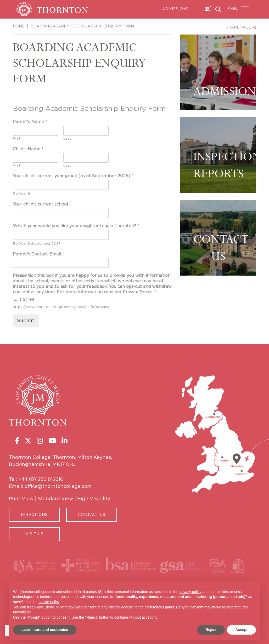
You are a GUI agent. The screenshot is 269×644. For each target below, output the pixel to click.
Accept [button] (241, 630)
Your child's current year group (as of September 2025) (73, 176)
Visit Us (34, 534)
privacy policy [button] (190, 592)
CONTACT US (92, 515)
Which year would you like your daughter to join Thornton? (76, 226)
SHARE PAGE (238, 27)
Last (67, 139)
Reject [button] (211, 630)
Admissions (176, 9)
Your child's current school (42, 204)
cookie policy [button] (49, 602)
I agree (27, 299)
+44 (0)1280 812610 (41, 480)
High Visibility (94, 499)
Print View (21, 499)
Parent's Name (30, 122)
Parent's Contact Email (38, 254)
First (17, 139)
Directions (34, 515)
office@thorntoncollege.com (58, 487)
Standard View (55, 499)
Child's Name (28, 149)
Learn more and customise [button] (45, 630)
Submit (26, 321)
